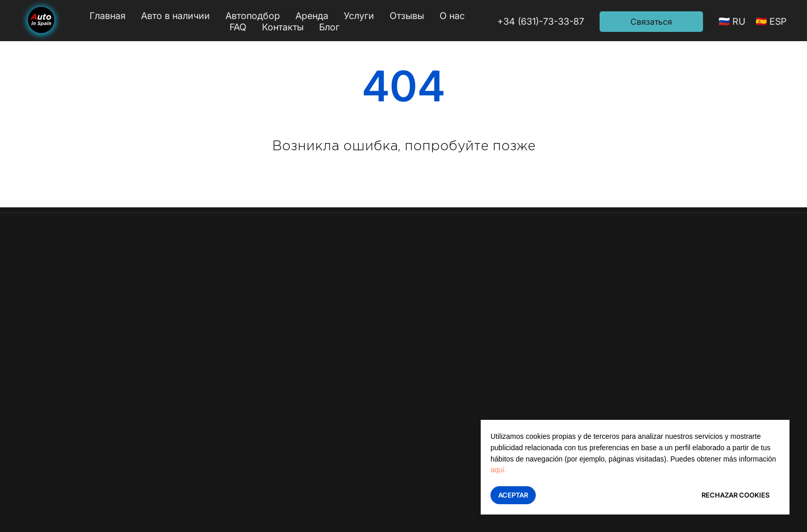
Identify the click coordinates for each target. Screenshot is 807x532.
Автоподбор (253, 16)
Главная (108, 16)
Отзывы (407, 16)
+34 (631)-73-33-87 (541, 21)
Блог (329, 27)
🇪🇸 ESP (771, 21)
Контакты (283, 27)
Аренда (312, 16)
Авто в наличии (176, 16)
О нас (452, 16)
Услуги (359, 16)
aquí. (498, 470)
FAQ (238, 27)
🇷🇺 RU (732, 21)
